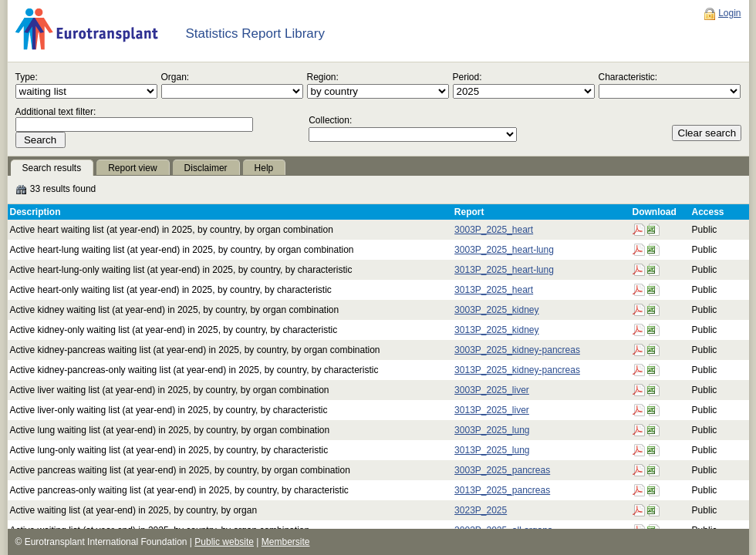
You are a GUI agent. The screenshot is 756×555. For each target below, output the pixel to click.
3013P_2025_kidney (496, 330)
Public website (224, 542)
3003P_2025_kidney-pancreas (517, 350)
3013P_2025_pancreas (502, 490)
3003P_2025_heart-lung (504, 250)
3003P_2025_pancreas (502, 470)
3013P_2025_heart (494, 290)
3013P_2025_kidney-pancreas (517, 370)
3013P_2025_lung (492, 450)
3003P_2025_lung (492, 430)
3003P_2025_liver (492, 390)
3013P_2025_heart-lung (504, 270)
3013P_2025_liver (492, 410)
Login (729, 13)
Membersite (286, 542)
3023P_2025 (481, 510)
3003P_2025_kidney (496, 310)
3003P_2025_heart (494, 230)
